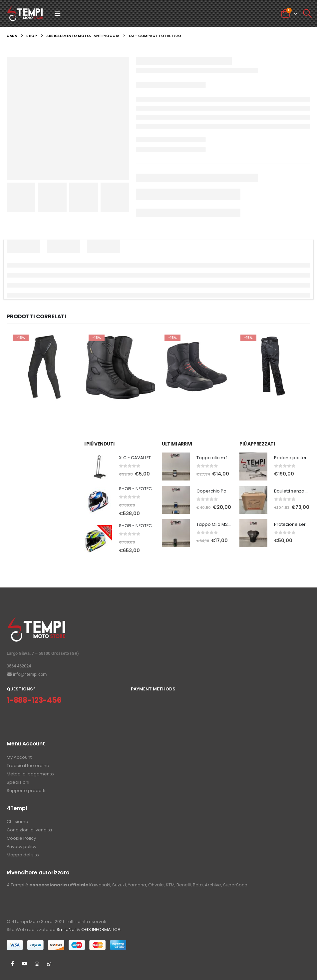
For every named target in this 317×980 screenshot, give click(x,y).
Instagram (37, 964)
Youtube (25, 964)
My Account (19, 757)
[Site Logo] (25, 13)
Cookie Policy (21, 838)
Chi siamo (17, 822)
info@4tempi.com (27, 674)
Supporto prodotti (26, 791)
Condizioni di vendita (29, 830)
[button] (58, 13)
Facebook (12, 964)
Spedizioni (18, 782)
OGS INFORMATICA (101, 930)
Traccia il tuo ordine (28, 766)
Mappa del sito (23, 855)
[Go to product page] (98, 467)
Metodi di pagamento (30, 774)
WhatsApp (49, 964)
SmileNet (66, 930)
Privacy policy (21, 847)
